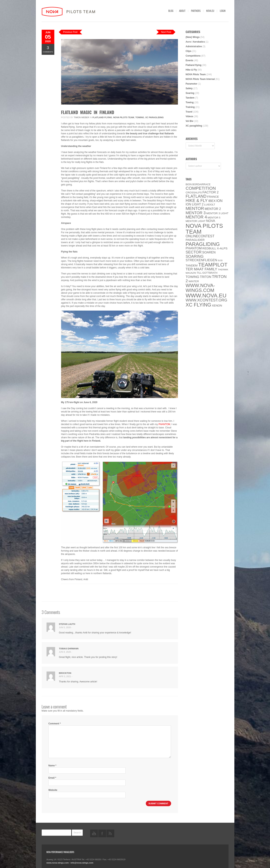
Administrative (194, 46)
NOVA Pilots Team (124, 117)
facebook (102, 833)
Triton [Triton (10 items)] (206, 277)
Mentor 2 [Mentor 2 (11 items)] (213, 209)
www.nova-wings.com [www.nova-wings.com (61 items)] (200, 288)
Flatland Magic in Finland (88, 112)
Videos (190, 116)
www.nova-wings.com (58, 863)
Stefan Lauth (67, 624)
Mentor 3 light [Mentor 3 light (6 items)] (217, 213)
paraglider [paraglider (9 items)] (195, 240)
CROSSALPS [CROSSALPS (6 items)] (194, 193)
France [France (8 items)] (213, 197)
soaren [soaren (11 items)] (209, 252)
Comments (48, 49)
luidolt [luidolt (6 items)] (210, 205)
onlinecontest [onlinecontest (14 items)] (200, 236)
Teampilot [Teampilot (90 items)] (213, 265)
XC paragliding (154, 117)
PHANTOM (164, 424)
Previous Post (70, 32)
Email (52, 778)
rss (110, 833)
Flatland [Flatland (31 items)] (196, 196)
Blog (171, 11)
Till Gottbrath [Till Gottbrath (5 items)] (207, 273)
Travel (189, 112)
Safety (189, 88)
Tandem (190, 98)
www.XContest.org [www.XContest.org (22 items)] (207, 300)
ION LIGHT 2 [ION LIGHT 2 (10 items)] (195, 204)
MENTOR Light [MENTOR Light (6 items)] (196, 221)
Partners (196, 11)
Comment (55, 724)
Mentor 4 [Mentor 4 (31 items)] (196, 217)
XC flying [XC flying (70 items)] (198, 305)
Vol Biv (190, 121)
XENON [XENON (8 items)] (217, 306)
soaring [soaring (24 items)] (195, 256)
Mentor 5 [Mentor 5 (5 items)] (214, 218)
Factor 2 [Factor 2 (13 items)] (211, 192)
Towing (140, 117)
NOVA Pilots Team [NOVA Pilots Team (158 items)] (204, 229)
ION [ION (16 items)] (219, 201)
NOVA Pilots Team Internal (200, 79)
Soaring (190, 93)
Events (190, 60)
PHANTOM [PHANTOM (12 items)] (194, 248)
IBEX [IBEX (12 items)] (212, 201)
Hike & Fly (191, 70)
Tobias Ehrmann (69, 649)
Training (190, 107)
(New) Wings (193, 37)
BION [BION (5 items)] (189, 184)
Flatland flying (102, 117)
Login (223, 11)
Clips (189, 51)
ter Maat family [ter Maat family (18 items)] (201, 269)
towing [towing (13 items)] (193, 277)
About (182, 11)
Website (53, 790)
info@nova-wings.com (82, 863)
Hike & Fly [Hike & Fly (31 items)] (197, 201)
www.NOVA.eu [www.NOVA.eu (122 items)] (206, 296)
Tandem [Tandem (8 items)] (192, 265)
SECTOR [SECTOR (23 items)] (194, 252)
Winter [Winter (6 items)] (194, 281)
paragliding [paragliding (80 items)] (203, 244)
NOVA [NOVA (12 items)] (211, 221)
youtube (94, 833)
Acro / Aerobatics (195, 42)
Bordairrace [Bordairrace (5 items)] (201, 184)
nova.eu (210, 11)
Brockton (65, 673)
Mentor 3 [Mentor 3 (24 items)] (196, 213)
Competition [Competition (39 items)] (201, 188)
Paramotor (192, 84)
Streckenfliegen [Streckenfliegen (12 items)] (201, 260)
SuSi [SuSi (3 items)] (220, 260)
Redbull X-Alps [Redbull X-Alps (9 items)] (215, 248)
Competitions (193, 56)
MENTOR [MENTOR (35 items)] (195, 208)
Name (52, 766)
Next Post (166, 32)
